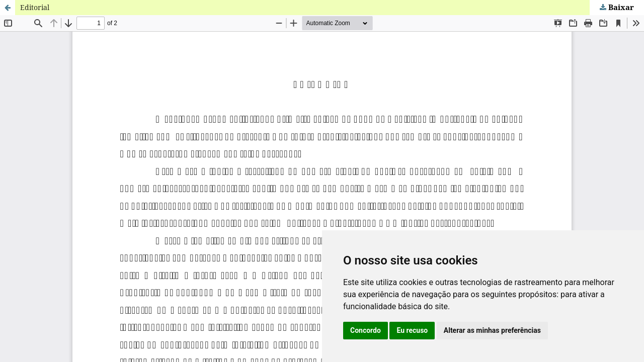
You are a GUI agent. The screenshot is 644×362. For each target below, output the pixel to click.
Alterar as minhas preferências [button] (492, 330)
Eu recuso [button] (412, 330)
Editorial (35, 7)
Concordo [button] (366, 330)
